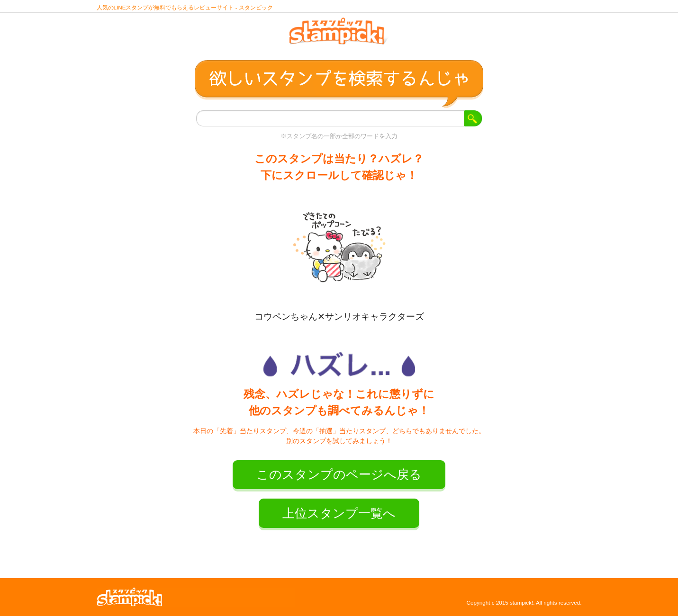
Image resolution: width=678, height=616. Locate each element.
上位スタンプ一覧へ (339, 513)
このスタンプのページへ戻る (339, 474)
